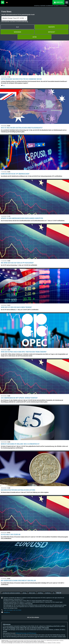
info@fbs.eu (7, 615)
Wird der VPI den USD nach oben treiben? (16, 307)
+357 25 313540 (8, 612)
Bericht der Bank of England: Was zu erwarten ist (20, 444)
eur (4, 86)
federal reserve (33, 594)
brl (56, 594)
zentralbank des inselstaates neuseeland (11, 594)
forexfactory (50, 594)
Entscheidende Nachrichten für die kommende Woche (21, 79)
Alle (17, 27)
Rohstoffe (52, 27)
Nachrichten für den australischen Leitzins (18, 490)
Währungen (17, 32)
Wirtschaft (52, 32)
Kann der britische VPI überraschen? (15, 174)
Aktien (35, 37)
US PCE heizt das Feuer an (11, 534)
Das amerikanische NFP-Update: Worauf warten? (19, 398)
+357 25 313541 (17, 612)
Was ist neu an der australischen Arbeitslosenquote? (22, 128)
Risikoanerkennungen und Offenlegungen (26, 635)
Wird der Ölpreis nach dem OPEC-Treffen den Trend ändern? (24, 352)
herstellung (41, 594)
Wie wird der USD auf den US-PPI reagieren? (17, 263)
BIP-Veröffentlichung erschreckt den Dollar (18, 580)
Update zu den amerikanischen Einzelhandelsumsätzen (22, 218)
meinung (25, 594)
